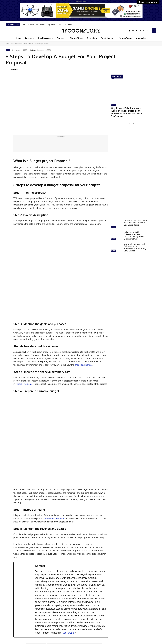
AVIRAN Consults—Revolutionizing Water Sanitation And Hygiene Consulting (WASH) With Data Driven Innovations (141, 623)
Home (7, 44)
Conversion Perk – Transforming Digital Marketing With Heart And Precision (111, 620)
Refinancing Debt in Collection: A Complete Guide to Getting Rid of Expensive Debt (134, 231)
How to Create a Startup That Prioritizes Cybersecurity (49, 619)
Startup (9, 615)
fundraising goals (24, 345)
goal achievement (69, 571)
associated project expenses (36, 567)
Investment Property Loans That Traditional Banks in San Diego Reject (135, 218)
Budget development (75, 567)
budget (63, 567)
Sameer (15, 69)
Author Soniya (53, 567)
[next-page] (11, 635)
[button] (154, 31)
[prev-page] (7, 635)
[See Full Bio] (75, 555)
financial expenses (84, 326)
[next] (155, 25)
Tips (12, 44)
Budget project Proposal (93, 567)
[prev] (151, 25)
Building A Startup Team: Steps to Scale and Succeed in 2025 (80, 619)
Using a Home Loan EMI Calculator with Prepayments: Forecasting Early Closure (135, 243)
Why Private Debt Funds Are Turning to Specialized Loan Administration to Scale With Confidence (128, 110)
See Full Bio (68, 555)
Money (113, 105)
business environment (53, 440)
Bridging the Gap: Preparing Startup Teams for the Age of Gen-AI (18, 620)
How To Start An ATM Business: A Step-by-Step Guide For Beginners (47, 25)
